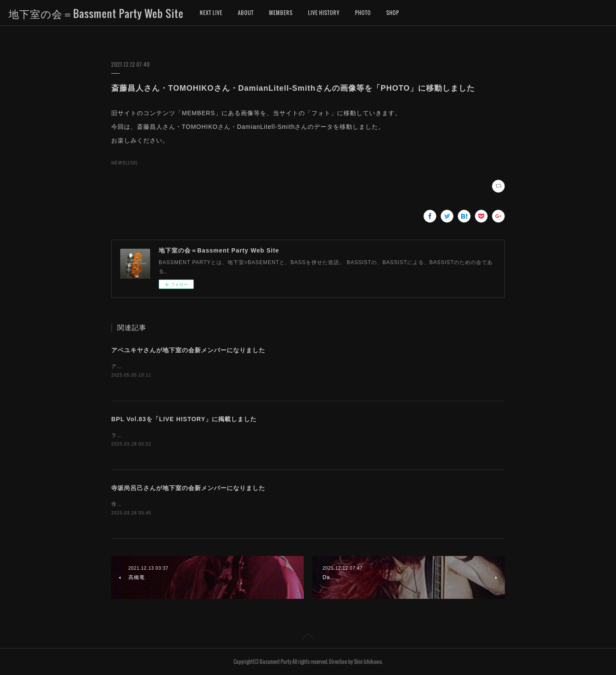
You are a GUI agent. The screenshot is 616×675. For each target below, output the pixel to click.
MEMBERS (281, 13)
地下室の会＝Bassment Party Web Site (96, 13)
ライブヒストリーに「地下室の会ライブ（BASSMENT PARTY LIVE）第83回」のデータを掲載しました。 (245, 435)
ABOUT (246, 13)
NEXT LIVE (211, 13)
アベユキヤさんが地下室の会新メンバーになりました (188, 350)
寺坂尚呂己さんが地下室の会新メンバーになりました (188, 488)
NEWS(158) (124, 163)
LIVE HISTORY (324, 13)
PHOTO (363, 13)
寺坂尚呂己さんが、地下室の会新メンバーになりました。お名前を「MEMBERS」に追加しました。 (237, 504)
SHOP (393, 13)
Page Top (308, 638)
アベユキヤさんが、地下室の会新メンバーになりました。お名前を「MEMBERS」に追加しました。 (237, 366)
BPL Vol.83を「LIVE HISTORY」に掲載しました (184, 419)
